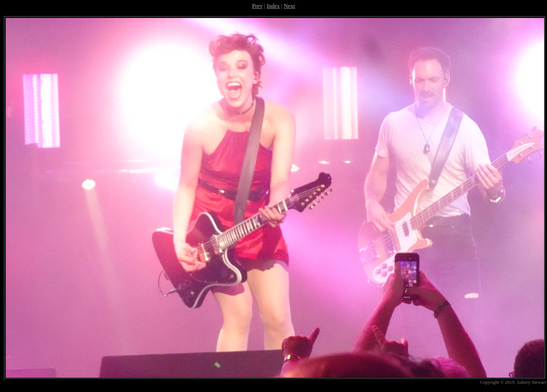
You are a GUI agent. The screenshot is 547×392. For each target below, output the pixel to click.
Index (273, 6)
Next (290, 6)
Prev (257, 6)
